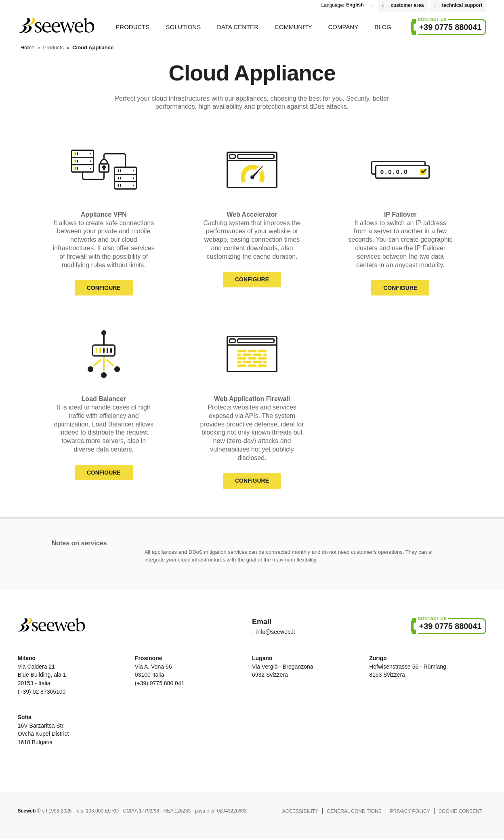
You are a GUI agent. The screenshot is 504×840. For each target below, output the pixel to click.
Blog (383, 27)
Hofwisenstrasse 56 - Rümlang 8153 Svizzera (408, 667)
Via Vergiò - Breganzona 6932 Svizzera (283, 667)
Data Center (238, 27)
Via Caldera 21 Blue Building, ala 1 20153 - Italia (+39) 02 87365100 (42, 675)
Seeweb (56, 25)
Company (343, 27)
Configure (104, 288)
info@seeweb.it (275, 632)
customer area (407, 5)
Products (132, 27)
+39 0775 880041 (450, 27)
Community (293, 27)
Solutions (183, 27)
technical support (462, 5)
